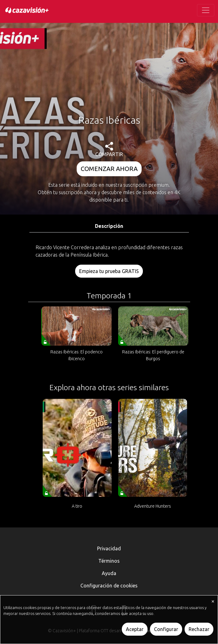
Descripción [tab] (109, 226)
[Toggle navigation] (206, 10)
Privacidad (109, 548)
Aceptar (135, 629)
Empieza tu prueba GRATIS (109, 271)
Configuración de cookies (109, 586)
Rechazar (199, 629)
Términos (109, 561)
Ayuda (109, 573)
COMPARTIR (109, 149)
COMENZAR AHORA (109, 169)
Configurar (166, 629)
